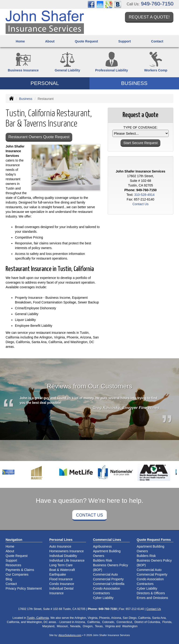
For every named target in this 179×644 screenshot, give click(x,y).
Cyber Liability (103, 598)
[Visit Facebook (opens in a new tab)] (91, 4)
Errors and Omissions (153, 598)
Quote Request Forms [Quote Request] (154, 540)
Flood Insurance (61, 579)
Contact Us (89, 515)
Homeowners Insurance (67, 551)
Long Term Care (61, 565)
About (10, 551)
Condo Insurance (62, 584)
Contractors (101, 593)
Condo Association (107, 588)
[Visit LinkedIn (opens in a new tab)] (100, 4)
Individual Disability (63, 556)
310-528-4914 (144, 195)
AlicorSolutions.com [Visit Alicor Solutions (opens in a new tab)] (70, 635)
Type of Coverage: (140, 127)
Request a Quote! (149, 17)
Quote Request (17, 556)
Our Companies (17, 574)
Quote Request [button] (86, 41)
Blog (9, 579)
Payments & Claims (20, 570)
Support (11, 560)
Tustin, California (38, 618)
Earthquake (58, 574)
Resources (13, 565)
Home (20, 41)
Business (26, 99)
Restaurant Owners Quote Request (39, 137)
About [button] (50, 41)
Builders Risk (103, 560)
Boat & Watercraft (62, 570)
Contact (157, 41)
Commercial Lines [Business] (107, 540)
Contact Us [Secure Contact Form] (140, 204)
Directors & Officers (151, 593)
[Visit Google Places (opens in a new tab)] (109, 4)
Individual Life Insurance (67, 560)
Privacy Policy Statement (24, 588)
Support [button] (125, 41)
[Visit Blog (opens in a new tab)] (118, 4)
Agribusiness (102, 546)
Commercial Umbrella (109, 584)
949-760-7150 (157, 4)
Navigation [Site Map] (14, 540)
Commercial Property (108, 579)
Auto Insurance (60, 546)
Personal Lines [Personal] (61, 540)
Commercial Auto (105, 574)
